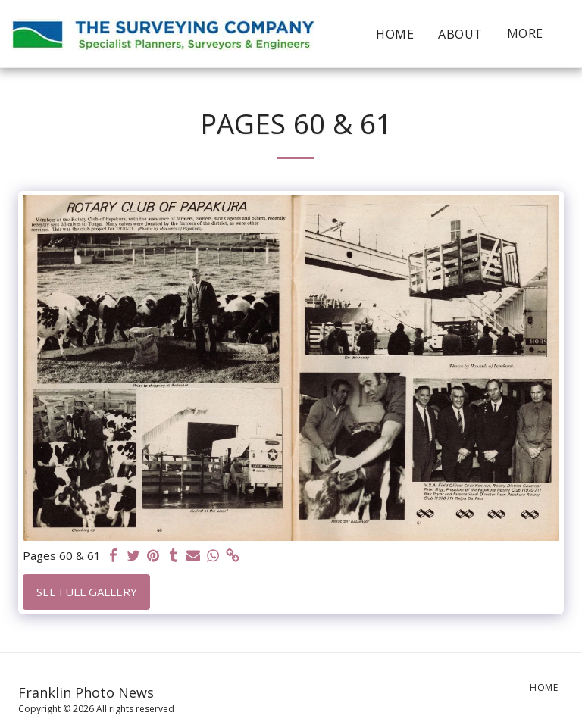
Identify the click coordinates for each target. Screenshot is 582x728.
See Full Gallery (87, 592)
